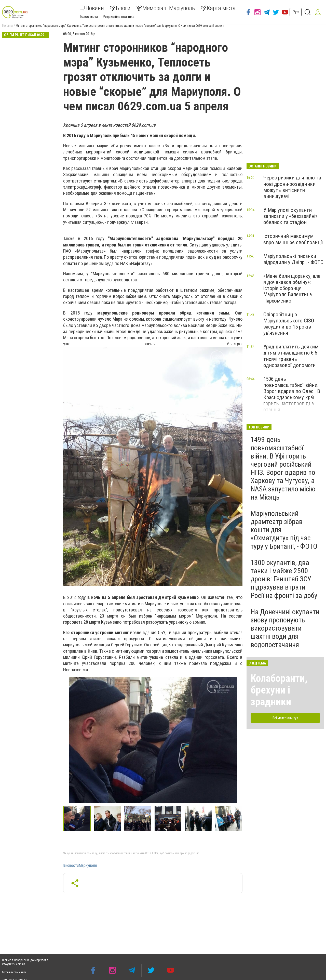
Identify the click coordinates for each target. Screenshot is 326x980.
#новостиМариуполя (80, 866)
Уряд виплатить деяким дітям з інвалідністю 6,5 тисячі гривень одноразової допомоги (291, 356)
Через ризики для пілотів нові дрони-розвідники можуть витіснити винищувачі (292, 187)
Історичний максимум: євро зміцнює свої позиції (293, 239)
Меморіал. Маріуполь (166, 8)
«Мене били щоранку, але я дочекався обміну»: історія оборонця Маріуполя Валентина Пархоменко (292, 288)
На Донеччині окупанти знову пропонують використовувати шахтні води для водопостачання (285, 628)
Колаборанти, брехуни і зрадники (279, 690)
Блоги (120, 8)
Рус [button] (296, 12)
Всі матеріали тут (285, 718)
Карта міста (218, 8)
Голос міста (89, 17)
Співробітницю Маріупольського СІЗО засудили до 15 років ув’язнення (289, 324)
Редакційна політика (119, 17)
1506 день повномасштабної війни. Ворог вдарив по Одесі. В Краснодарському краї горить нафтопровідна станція (292, 394)
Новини (92, 8)
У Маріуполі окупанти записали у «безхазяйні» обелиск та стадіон (290, 216)
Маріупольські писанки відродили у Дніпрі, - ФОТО (293, 259)
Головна (7, 26)
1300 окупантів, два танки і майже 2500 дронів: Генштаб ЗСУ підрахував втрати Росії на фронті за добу (284, 579)
